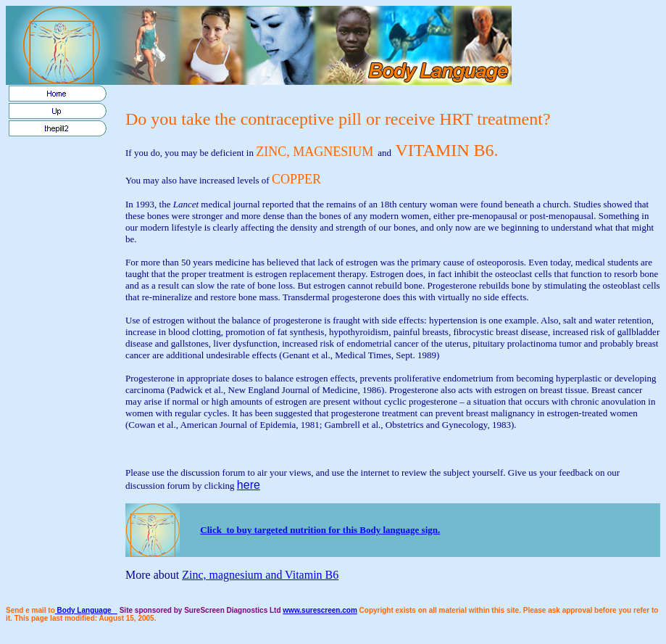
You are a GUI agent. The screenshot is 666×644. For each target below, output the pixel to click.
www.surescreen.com (320, 610)
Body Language (86, 610)
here (249, 485)
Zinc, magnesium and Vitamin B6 (260, 575)
